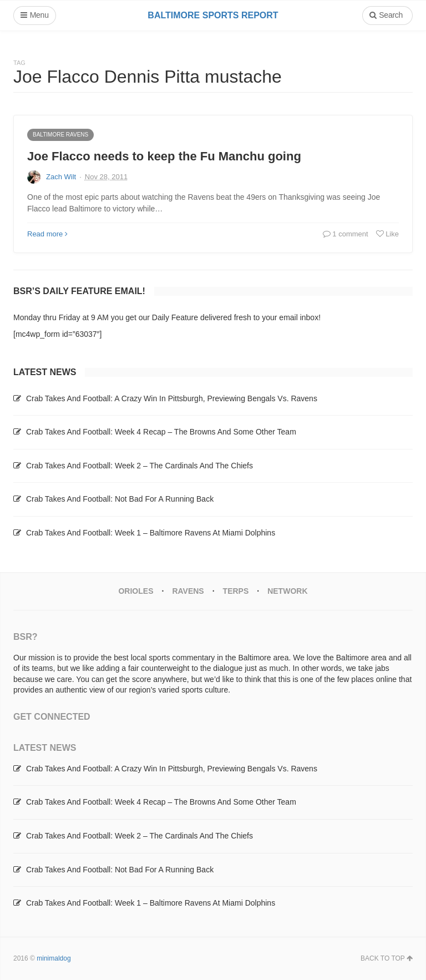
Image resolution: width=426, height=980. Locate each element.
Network (287, 591)
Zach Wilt (61, 177)
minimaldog (54, 958)
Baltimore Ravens (60, 135)
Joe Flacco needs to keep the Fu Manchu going (164, 156)
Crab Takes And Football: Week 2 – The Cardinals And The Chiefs (140, 466)
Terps (236, 591)
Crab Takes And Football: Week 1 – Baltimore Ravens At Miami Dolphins (151, 533)
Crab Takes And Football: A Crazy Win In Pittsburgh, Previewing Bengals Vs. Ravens (172, 398)
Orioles (136, 591)
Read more (47, 234)
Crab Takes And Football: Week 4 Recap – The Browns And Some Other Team (161, 432)
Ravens (188, 591)
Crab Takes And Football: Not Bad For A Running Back (120, 499)
